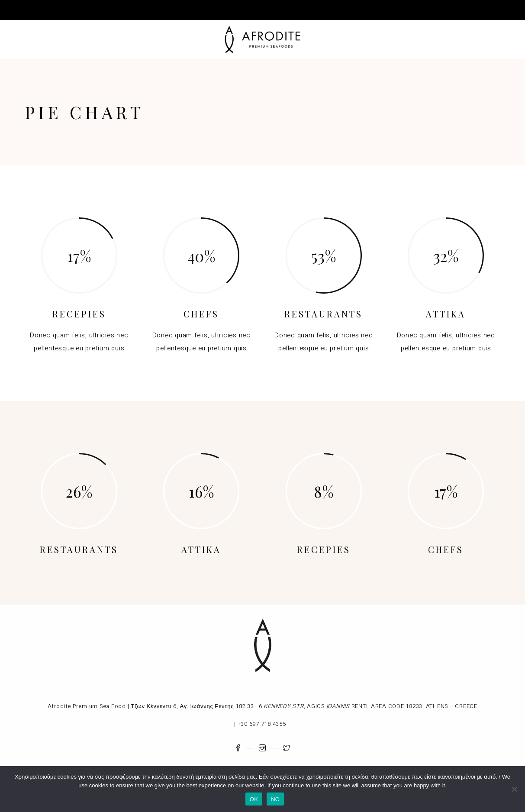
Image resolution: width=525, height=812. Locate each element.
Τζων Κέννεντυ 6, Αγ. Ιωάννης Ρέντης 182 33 (192, 706)
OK (254, 799)
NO (275, 799)
